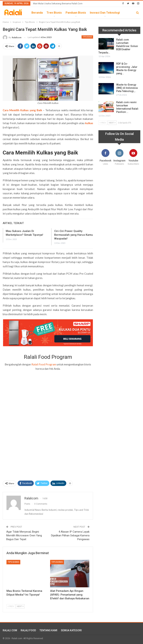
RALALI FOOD (28, 630)
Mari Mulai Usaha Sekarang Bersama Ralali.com (58, 3)
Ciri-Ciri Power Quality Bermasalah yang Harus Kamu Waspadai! (74, 235)
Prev (11, 606)
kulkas (89, 123)
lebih (94, 13)
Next (20, 606)
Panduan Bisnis (76, 13)
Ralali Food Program (44, 364)
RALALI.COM (10, 630)
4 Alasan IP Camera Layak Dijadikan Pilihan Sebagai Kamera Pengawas (70, 535)
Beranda (37, 13)
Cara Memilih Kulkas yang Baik (22, 110)
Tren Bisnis (54, 13)
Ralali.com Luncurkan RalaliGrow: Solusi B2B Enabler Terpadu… (118, 46)
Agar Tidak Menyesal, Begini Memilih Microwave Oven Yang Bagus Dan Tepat (24, 535)
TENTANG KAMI (48, 630)
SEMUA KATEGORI (71, 630)
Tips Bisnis (87, 37)
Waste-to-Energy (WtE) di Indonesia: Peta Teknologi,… (127, 88)
